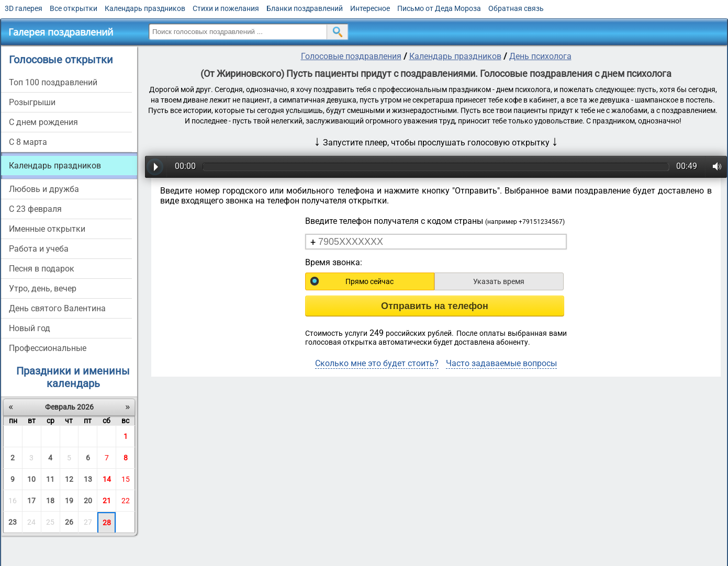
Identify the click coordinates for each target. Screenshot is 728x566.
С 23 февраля (35, 209)
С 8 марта (28, 142)
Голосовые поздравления (351, 56)
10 (31, 479)
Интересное (370, 8)
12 (69, 479)
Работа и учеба (39, 249)
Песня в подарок (42, 269)
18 (50, 501)
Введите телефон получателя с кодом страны (435, 221)
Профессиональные (48, 348)
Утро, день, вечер (43, 288)
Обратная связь (516, 8)
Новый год (30, 328)
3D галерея (24, 8)
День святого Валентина (57, 308)
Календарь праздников (145, 8)
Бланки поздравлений (305, 8)
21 (107, 501)
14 (107, 479)
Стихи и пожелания (226, 8)
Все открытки (74, 8)
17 (31, 501)
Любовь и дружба (44, 189)
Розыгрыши (32, 102)
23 (13, 522)
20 (88, 501)
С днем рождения (43, 122)
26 (69, 522)
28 (107, 523)
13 (88, 479)
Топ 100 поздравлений (53, 82)
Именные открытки (47, 229)
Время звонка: (334, 262)
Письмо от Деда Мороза (439, 8)
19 (69, 501)
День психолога (540, 56)
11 (50, 479)
